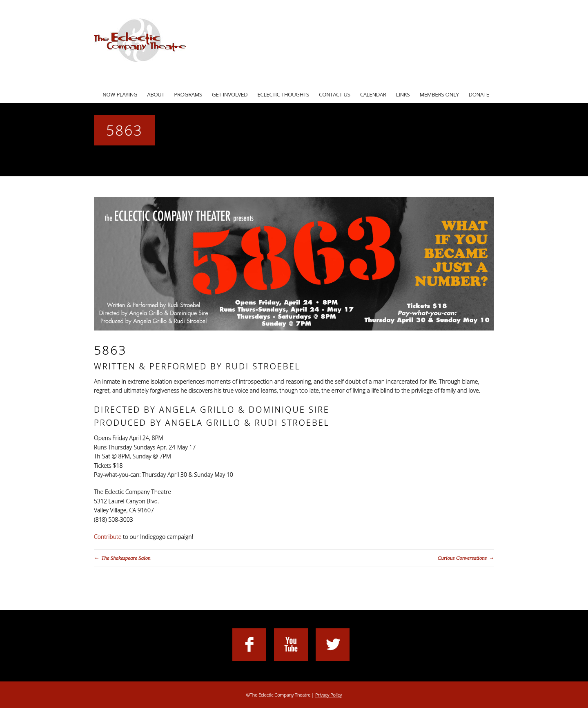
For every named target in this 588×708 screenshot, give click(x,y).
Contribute (108, 537)
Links (403, 94)
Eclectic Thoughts (283, 94)
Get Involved (230, 94)
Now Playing (120, 94)
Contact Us (335, 94)
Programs (188, 94)
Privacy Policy (329, 695)
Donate (479, 94)
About (156, 94)
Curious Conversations (462, 558)
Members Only (439, 94)
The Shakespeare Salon (126, 558)
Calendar (373, 94)
